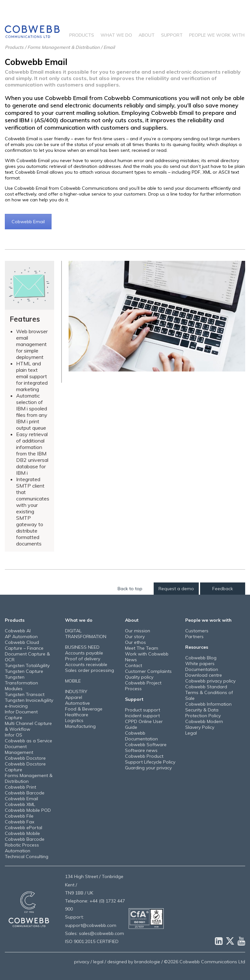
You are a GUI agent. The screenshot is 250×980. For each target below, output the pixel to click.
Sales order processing (90, 670)
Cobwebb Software (146, 745)
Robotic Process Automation (22, 848)
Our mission (138, 631)
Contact (134, 665)
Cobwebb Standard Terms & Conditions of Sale (209, 692)
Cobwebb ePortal (24, 828)
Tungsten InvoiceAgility (29, 700)
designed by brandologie (134, 962)
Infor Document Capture (21, 715)
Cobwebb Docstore (25, 758)
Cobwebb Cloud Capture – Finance (24, 645)
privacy (82, 962)
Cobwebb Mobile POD (28, 810)
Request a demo (176, 589)
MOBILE (73, 681)
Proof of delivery (83, 659)
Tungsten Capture (24, 671)
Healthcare (77, 715)
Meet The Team (142, 648)
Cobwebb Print (20, 787)
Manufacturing (80, 726)
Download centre (204, 675)
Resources (197, 647)
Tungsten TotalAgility (27, 665)
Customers (197, 631)
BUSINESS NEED (82, 647)
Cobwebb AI (18, 631)
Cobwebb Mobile (22, 833)
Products (82, 35)
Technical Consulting (27, 856)
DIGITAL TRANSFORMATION (86, 634)
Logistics (74, 720)
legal (98, 962)
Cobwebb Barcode (25, 793)
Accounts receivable (86, 664)
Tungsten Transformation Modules (21, 683)
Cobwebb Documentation (141, 736)
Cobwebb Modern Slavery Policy (204, 724)
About (147, 35)
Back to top (130, 589)
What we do (116, 35)
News (131, 660)
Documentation (202, 669)
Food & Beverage (84, 709)
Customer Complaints (148, 671)
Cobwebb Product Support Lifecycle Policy (150, 759)
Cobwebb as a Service (29, 741)
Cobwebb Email (28, 222)
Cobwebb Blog (201, 658)
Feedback (223, 589)
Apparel (74, 697)
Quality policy (139, 677)
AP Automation (21, 637)
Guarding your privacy (148, 768)
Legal (191, 733)
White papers (200, 664)
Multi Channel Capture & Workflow (28, 726)
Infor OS (14, 735)
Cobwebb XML (20, 804)
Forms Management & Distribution (63, 47)
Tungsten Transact (25, 694)
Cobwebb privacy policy (210, 681)
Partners (194, 637)
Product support (143, 710)
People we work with (217, 35)
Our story (135, 637)
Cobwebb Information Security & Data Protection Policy (208, 710)
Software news (141, 750)
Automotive (77, 703)
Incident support (142, 716)
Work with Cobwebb (147, 654)
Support (172, 35)
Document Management (19, 749)
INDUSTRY (76, 691)
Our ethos (135, 642)
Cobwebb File (19, 816)
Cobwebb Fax (19, 822)
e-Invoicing (16, 706)
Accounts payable (84, 653)
